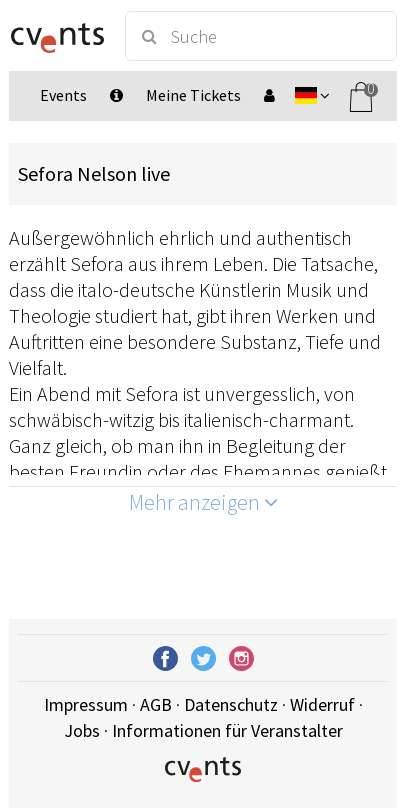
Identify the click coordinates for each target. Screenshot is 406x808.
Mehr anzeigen (203, 502)
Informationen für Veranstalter (227, 730)
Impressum (86, 704)
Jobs (82, 730)
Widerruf (322, 704)
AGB (156, 704)
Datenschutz (231, 704)
